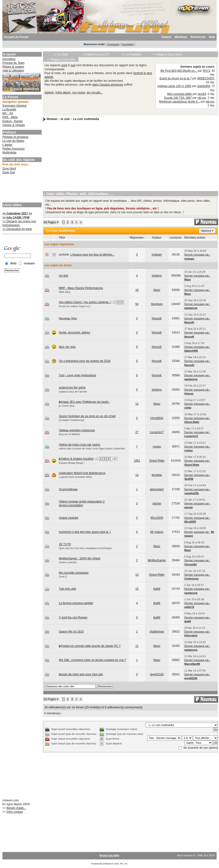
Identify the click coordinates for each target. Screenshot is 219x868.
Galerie (166, 37)
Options (206, 231)
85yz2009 (157, 518)
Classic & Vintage (14, 125)
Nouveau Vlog (68, 318)
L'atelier (7, 145)
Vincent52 (191, 564)
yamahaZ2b (192, 493)
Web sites (65, 292)
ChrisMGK (157, 418)
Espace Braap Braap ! (72, 463)
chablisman (157, 632)
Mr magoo (157, 532)
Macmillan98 (192, 664)
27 (137, 432)
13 (137, 575)
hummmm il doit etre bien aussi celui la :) (85, 532)
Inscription (128, 44)
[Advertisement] (22, 189)
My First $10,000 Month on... (179, 71)
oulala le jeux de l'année (73, 392)
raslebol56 (204, 86)
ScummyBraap (68, 489)
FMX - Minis (10, 117)
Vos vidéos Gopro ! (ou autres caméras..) (85, 302)
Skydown (157, 304)
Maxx (188, 279)
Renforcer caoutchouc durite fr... (179, 102)
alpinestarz (157, 489)
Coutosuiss (191, 579)
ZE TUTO (65, 544)
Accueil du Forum (16, 37)
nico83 (202, 94)
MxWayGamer (157, 560)
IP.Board (107, 864)
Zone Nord (9, 169)
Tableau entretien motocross (77, 430)
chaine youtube (69, 518)
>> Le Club (61, 55)
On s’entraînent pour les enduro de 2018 (85, 361)
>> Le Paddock (132, 55)
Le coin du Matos (13, 141)
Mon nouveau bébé (179, 94)
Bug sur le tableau (70, 434)
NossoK (157, 318)
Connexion (113, 44)
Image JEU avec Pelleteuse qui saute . (85, 402)
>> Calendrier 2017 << (17, 213)
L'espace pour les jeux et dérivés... (92, 255)
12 (137, 404)
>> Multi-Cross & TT (96, 55)
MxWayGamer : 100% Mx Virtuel (80, 558)
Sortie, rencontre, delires (75, 333)
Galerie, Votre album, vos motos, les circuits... (74, 93)
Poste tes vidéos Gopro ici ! (75, 306)
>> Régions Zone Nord (167, 55)
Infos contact (15, 812)
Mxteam (52, 119)
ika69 (157, 589)
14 (137, 475)
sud (73, 65)
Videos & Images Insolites (77, 459)
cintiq (188, 408)
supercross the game (72, 388)
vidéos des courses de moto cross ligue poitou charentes (92, 448)
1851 (137, 461)
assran (157, 503)
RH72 (206, 71)
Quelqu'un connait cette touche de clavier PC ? (91, 646)
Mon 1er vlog (67, 347)
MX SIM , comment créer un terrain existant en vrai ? (93, 660)
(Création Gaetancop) (72, 420)
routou (157, 447)
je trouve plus (67, 406)
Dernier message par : (197, 255)
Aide (212, 37)
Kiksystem (191, 635)
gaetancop (191, 308)
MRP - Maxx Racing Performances (81, 288)
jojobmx (157, 276)
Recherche (198, 37)
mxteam (157, 255)
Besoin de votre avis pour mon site (81, 674)
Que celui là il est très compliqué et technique (85, 548)
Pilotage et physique (15, 137)
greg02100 (157, 674)
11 (137, 646)
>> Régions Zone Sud (61, 60)
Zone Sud (9, 172)
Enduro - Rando (13, 121)
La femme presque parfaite (76, 603)
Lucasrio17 (157, 432)
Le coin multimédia (86, 119)
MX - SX (8, 113)
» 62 (114, 459)
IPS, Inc (124, 864)
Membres (181, 37)
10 (137, 589)
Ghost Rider (192, 422)
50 (137, 304)
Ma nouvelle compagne (74, 573)
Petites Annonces (14, 149)
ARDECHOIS (205, 78)
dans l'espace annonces (108, 85)
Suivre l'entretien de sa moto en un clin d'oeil (87, 416)
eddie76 (189, 607)
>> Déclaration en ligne (17, 229)
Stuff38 (189, 479)
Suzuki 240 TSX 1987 (178, 98)
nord (64, 65)
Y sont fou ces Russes (73, 617)
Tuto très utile (67, 589)
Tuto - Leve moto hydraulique (78, 375)
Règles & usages (13, 67)
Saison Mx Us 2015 (71, 632)
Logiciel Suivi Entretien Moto (76, 477)
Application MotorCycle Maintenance (82, 473)
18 (137, 290)
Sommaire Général (14, 106)
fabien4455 (191, 351)
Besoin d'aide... (16, 808)
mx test (64, 276)
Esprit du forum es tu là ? (175, 78)
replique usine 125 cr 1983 (174, 86)
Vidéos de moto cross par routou (80, 445)
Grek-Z (63, 577)
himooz (189, 393)
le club (65, 119)
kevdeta (157, 475)
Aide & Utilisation (13, 71)
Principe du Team (14, 63)
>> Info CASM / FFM (16, 218)
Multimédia (9, 153)
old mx (202, 98)
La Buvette (9, 109)
